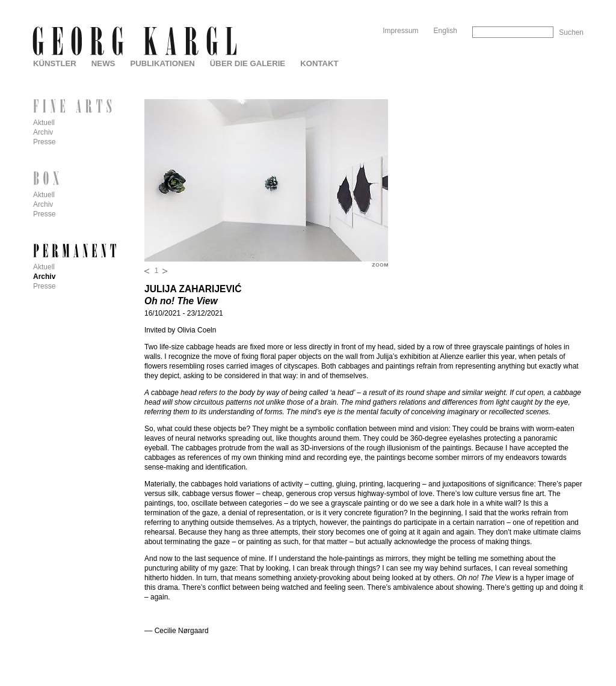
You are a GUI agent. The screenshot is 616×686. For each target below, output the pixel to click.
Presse (44, 142)
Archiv (43, 132)
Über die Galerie (248, 63)
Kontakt (319, 63)
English (445, 31)
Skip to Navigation (560, 5)
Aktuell (44, 123)
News (103, 63)
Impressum (400, 31)
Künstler (55, 63)
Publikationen (162, 63)
